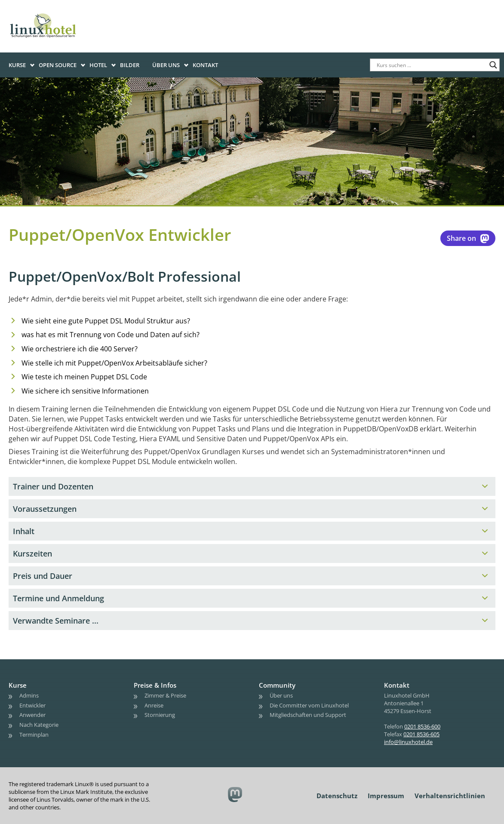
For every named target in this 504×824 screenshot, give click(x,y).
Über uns (166, 65)
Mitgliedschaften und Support (308, 715)
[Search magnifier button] (493, 65)
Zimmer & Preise (165, 695)
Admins (29, 695)
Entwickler (32, 705)
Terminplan (34, 735)
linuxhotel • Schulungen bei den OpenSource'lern (52, 14)
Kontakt (205, 65)
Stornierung (160, 715)
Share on (468, 238)
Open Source (58, 65)
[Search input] (431, 65)
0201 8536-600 (422, 726)
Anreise (154, 705)
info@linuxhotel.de (408, 742)
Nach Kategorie (39, 725)
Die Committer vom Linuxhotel (309, 705)
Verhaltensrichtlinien (450, 796)
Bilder (130, 65)
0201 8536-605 (421, 734)
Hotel (98, 65)
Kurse (17, 65)
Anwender (32, 715)
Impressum (386, 796)
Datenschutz (337, 796)
